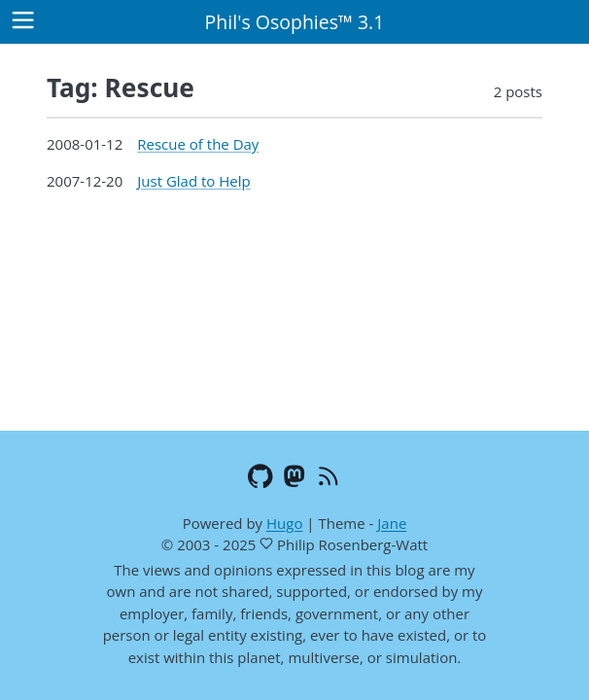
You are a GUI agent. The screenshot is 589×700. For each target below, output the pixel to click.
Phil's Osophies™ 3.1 (295, 22)
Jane (392, 523)
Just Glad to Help (193, 181)
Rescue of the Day (198, 144)
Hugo (284, 523)
